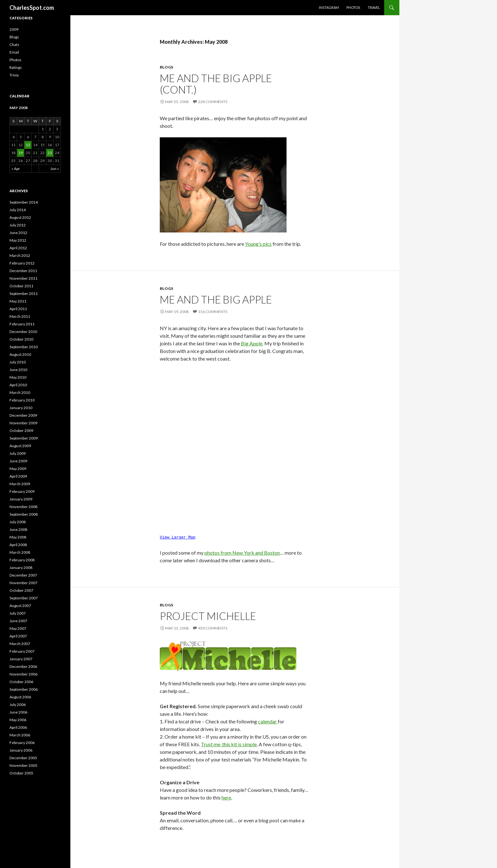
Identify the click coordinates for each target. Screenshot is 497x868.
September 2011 (24, 294)
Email (14, 52)
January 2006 (21, 750)
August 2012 (20, 217)
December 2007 (23, 575)
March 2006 (20, 735)
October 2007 (21, 590)
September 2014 (24, 202)
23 (50, 153)
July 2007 (18, 613)
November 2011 (23, 278)
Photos (353, 7)
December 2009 (23, 415)
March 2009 (20, 484)
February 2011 (22, 324)
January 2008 (21, 568)
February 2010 (22, 400)
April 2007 (18, 636)
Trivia (14, 75)
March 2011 (20, 316)
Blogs (166, 67)
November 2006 (23, 674)
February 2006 (22, 743)
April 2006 (18, 727)
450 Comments (213, 626)
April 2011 (18, 309)
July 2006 (18, 705)
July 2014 (18, 210)
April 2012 (18, 248)
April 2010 (18, 385)
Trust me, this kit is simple (229, 742)
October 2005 (21, 773)
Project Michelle (208, 614)
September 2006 (24, 689)
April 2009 (18, 476)
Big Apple (252, 343)
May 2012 (18, 240)
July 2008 (18, 522)
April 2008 (18, 545)
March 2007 (20, 644)
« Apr (16, 169)
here (226, 796)
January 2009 (21, 499)
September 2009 (24, 438)
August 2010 (20, 354)
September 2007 (24, 598)
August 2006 (20, 697)
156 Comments (213, 312)
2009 (14, 29)
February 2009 (22, 491)
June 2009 (18, 461)
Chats (14, 45)
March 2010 (20, 392)
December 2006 (23, 666)
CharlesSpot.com (32, 8)
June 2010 (18, 370)
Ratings (16, 67)
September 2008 (24, 514)
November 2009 (23, 423)
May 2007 (18, 628)
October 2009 (21, 431)
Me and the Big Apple (216, 299)
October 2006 (21, 682)
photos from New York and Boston (242, 551)
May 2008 (18, 537)
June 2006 (18, 712)
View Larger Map (178, 536)
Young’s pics (258, 244)
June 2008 (18, 529)
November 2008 (23, 507)
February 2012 (22, 263)
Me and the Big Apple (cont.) (216, 84)
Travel (374, 7)
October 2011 (21, 286)
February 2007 (22, 651)
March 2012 (20, 255)
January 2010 (21, 408)
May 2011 (18, 301)
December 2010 (23, 332)
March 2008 (20, 552)
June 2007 (18, 621)
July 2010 (18, 362)
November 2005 (23, 765)
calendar (268, 719)
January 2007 (21, 659)
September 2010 (24, 347)
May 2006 (18, 720)
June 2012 (18, 233)
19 (21, 153)
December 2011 (23, 271)
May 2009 (18, 469)
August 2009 (20, 446)
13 (28, 145)
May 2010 (18, 377)
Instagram (329, 7)
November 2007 (23, 583)
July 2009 (18, 453)
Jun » (55, 169)
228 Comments (213, 102)
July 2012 (18, 225)
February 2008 (22, 560)
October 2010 (21, 339)
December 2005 (23, 758)
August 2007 (20, 606)
